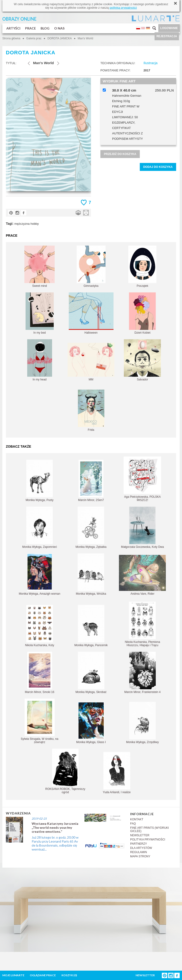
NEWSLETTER (140, 835)
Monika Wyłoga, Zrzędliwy (142, 723)
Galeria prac (34, 38)
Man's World (85, 38)
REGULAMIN (138, 852)
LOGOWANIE (169, 28)
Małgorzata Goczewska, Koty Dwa (142, 528)
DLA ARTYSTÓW (141, 848)
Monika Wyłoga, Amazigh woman (40, 574)
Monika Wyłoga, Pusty (40, 481)
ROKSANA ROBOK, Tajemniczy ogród (65, 771)
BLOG (45, 28)
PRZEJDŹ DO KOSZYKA (120, 154)
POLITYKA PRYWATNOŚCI (148, 840)
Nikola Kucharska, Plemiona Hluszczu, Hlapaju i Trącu (142, 624)
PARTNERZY (139, 844)
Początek (142, 267)
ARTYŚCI (13, 28)
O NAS (59, 28)
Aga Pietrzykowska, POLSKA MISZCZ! (142, 479)
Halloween (91, 313)
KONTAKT (137, 819)
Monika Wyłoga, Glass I (91, 723)
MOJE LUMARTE (13, 975)
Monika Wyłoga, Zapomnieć (40, 528)
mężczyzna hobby (27, 224)
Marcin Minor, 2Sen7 (91, 481)
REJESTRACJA (167, 36)
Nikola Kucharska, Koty (40, 626)
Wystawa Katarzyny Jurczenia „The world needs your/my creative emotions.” (55, 827)
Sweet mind (40, 267)
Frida (91, 411)
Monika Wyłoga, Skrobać (91, 673)
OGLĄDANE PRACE (43, 975)
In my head (40, 360)
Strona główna (11, 38)
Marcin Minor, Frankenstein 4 (142, 673)
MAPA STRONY (140, 856)
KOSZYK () (69, 975)
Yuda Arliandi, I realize (117, 773)
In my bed (40, 313)
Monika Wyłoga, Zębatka (91, 528)
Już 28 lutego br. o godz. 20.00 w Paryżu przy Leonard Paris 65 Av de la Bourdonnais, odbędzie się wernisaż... (55, 843)
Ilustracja (151, 63)
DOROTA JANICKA (60, 38)
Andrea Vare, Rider (142, 575)
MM (91, 362)
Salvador (142, 360)
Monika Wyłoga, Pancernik (91, 626)
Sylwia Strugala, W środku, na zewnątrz (40, 721)
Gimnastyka (91, 267)
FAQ (133, 824)
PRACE (30, 28)
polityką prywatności (123, 8)
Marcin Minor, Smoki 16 (40, 673)
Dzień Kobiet (142, 313)
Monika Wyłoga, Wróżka (91, 574)
